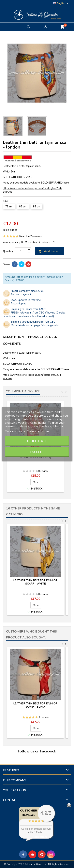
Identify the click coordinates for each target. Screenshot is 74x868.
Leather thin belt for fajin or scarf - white (35, 582)
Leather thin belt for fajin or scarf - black (35, 705)
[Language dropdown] (61, 3)
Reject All (37, 441)
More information (15, 431)
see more (41, 837)
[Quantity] (21, 251)
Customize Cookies (38, 431)
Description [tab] (13, 337)
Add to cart (49, 251)
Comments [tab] (12, 344)
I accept (37, 452)
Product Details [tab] (43, 337)
